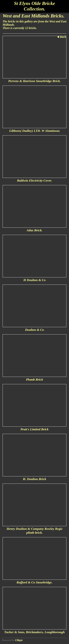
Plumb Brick (34, 379)
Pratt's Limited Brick (34, 429)
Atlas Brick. (34, 230)
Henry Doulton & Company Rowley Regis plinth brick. (35, 531)
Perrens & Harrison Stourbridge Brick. (34, 81)
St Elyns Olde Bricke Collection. (34, 6)
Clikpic (19, 640)
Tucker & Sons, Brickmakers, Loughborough (34, 632)
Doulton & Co (34, 330)
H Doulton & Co (34, 280)
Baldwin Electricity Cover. (34, 180)
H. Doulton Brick (34, 479)
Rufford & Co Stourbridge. (34, 582)
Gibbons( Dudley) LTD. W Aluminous (34, 131)
